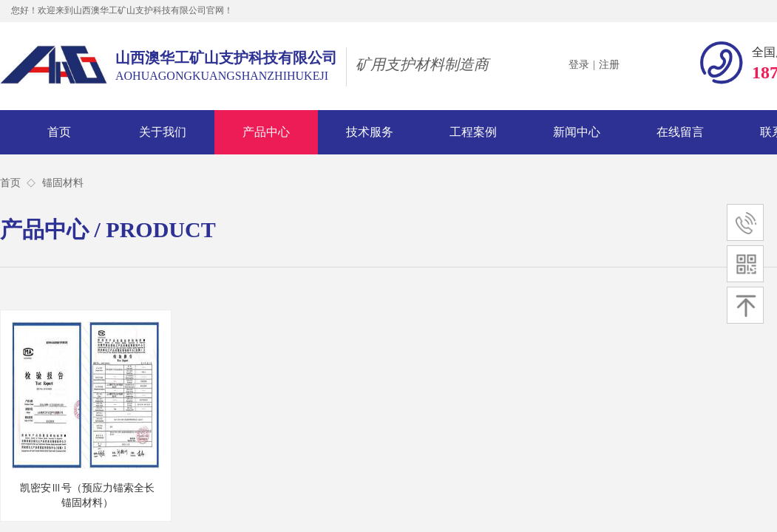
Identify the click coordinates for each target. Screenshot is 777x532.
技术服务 (370, 132)
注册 (609, 65)
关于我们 (163, 132)
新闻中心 (577, 132)
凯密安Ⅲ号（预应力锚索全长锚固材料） (87, 495)
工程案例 (473, 132)
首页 (59, 132)
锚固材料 (63, 183)
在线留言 (680, 132)
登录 (579, 65)
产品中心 (266, 132)
